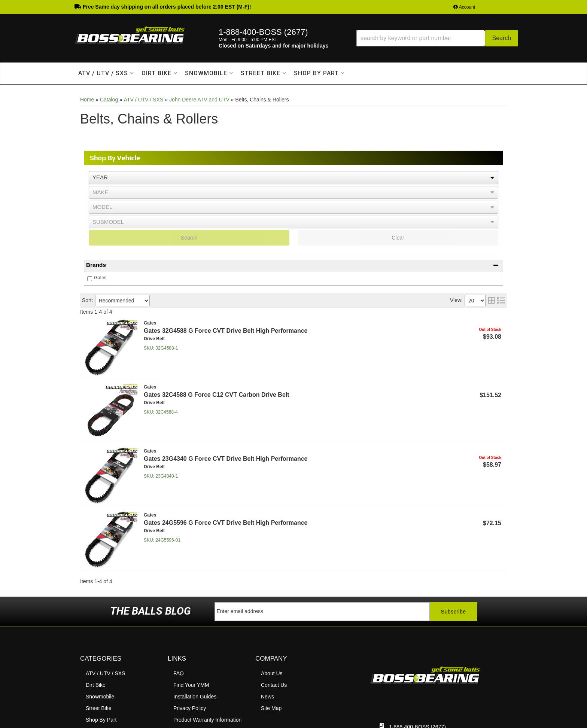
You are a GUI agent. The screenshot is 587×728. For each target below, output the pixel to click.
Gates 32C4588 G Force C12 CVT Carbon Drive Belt (217, 395)
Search (189, 238)
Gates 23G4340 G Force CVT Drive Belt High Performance (226, 459)
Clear (398, 238)
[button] (437, 38)
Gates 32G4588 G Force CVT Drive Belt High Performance (226, 331)
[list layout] (501, 301)
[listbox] (293, 178)
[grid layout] (491, 301)
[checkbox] (90, 279)
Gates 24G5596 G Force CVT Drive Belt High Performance (226, 523)
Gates (100, 278)
